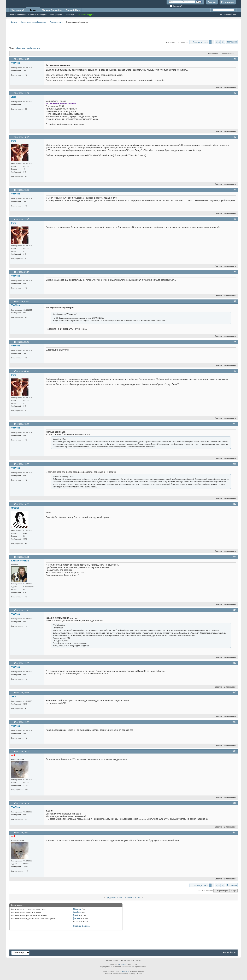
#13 (234, 557)
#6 (235, 272)
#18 (234, 751)
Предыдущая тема (114, 897)
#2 (235, 93)
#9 (235, 371)
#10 (234, 424)
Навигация (70, 15)
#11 (234, 464)
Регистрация (228, 2)
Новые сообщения (18, 15)
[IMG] (76, 915)
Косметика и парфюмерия (33, 22)
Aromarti (125, 971)
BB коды (77, 909)
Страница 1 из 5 (200, 42)
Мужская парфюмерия (28, 48)
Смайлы (77, 912)
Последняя (232, 42)
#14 (234, 610)
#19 (234, 803)
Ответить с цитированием (224, 87)
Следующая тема (133, 897)
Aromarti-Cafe (73, 10)
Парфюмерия (56, 22)
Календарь (42, 15)
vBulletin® (123, 964)
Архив (226, 952)
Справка (32, 15)
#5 (235, 219)
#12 (234, 504)
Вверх (234, 891)
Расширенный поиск (229, 14)
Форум (33, 10)
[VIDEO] (77, 918)
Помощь (212, 2)
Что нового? (18, 10)
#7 (235, 301)
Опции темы (213, 53)
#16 (234, 692)
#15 (234, 663)
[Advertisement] (123, 32)
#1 (235, 59)
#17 (234, 722)
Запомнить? (176, 6)
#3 (235, 137)
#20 (234, 832)
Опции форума (55, 15)
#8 (235, 342)
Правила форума (81, 926)
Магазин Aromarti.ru (52, 10)
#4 (235, 190)
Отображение (228, 53)
